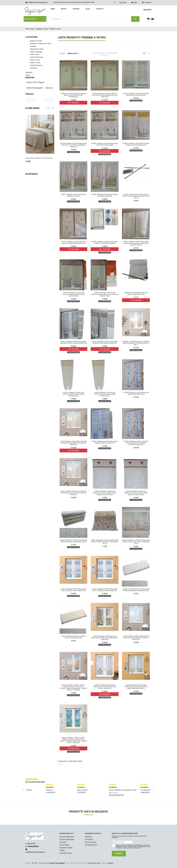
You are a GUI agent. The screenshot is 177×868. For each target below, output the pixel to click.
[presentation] (48, 108)
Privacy (140, 845)
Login (134, 2)
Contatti (100, 9)
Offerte (76, 9)
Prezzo (30, 94)
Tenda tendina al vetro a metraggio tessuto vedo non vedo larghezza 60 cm (105, 542)
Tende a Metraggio (36, 52)
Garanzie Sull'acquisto (67, 839)
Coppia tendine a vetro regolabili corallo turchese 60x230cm (105, 242)
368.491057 (31, 844)
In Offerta (32, 174)
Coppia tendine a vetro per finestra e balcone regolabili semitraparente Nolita (136, 687)
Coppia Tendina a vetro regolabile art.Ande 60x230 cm (105, 195)
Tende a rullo (35, 54)
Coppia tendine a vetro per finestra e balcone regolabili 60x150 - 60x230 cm (105, 687)
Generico (49, 88)
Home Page (30, 29)
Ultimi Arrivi (33, 108)
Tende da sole (35, 60)
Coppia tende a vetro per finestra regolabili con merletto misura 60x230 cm (73, 493)
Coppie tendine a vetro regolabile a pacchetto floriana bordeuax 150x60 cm (73, 145)
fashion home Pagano (35, 82)
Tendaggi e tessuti (42, 29)
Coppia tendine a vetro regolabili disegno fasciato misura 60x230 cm (73, 342)
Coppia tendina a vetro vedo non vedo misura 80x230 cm (136, 393)
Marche (30, 78)
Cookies (62, 850)
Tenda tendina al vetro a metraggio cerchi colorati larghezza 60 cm (73, 541)
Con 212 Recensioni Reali (35, 782)
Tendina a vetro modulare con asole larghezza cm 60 (136, 294)
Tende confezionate (37, 57)
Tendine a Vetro (55, 29)
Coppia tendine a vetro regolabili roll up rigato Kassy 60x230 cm (105, 590)
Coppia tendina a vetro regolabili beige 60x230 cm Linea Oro (136, 94)
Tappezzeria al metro (37, 49)
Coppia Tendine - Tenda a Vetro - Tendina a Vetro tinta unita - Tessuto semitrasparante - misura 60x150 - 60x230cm (73, 688)
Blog (88, 9)
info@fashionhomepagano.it (38, 2)
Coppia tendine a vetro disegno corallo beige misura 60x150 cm (73, 242)
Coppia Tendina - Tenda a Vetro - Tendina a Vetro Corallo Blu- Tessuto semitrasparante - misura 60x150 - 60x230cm (73, 740)
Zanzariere (34, 68)
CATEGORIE (30, 19)
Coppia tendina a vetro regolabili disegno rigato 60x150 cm (105, 442)
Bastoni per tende (36, 41)
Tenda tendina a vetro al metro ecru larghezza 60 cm (73, 637)
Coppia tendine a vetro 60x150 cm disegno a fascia (73, 195)
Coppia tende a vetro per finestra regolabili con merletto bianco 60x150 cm (136, 638)
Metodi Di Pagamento (67, 837)
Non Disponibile (73, 103)
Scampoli (33, 46)
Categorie (29, 72)
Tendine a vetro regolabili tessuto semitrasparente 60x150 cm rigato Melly (136, 343)
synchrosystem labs (94, 863)
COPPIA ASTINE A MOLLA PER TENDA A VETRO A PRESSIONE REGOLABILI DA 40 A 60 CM (136, 196)
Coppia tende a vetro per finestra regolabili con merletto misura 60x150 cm (73, 443)
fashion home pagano (57, 863)
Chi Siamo (63, 842)
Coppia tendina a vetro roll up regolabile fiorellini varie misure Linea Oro (105, 638)
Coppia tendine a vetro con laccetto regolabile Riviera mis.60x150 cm (73, 294)
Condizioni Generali (66, 848)
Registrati (147, 2)
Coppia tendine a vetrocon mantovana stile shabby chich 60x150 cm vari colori (105, 493)
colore (28, 75)
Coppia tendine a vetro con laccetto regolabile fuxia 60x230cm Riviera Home (105, 294)
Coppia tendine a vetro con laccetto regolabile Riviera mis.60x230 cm (105, 394)
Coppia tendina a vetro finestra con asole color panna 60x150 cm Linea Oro (105, 95)
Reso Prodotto (64, 845)
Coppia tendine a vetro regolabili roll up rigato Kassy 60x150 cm (73, 590)
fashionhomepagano (35, 88)
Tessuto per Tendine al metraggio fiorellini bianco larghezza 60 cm (136, 590)
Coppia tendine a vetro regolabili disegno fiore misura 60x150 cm (105, 342)
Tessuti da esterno (36, 65)
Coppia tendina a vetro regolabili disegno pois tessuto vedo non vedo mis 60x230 (136, 243)
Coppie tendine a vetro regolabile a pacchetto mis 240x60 (105, 144)
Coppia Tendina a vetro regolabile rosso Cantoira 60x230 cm (136, 144)
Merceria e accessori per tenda (41, 44)
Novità (64, 9)
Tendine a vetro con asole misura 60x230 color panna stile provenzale (73, 95)
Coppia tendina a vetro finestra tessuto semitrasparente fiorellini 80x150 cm (136, 443)
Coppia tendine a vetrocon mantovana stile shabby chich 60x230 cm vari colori (136, 493)
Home (53, 9)
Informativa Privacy (66, 853)
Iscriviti (119, 854)
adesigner (110, 863)
